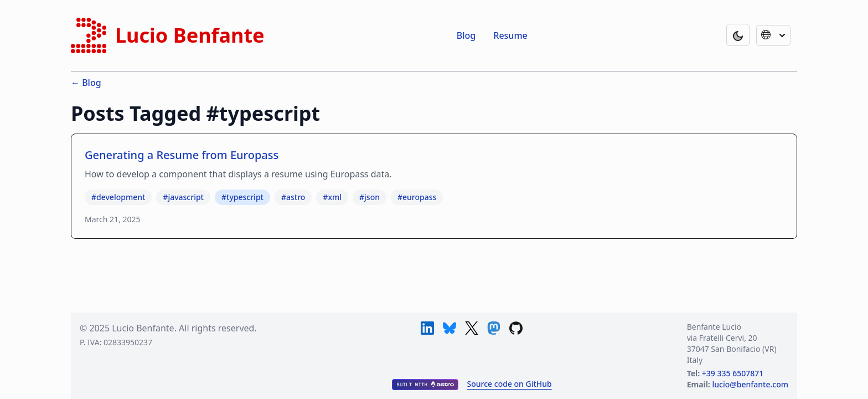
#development (118, 197)
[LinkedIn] (427, 328)
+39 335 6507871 (733, 373)
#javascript (183, 197)
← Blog (86, 83)
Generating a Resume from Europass (182, 155)
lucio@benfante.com (750, 384)
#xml (332, 197)
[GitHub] (516, 328)
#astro (293, 197)
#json (370, 197)
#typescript (242, 197)
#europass (417, 197)
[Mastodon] (494, 328)
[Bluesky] (449, 328)
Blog (466, 35)
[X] (472, 328)
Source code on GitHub (510, 384)
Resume (510, 35)
